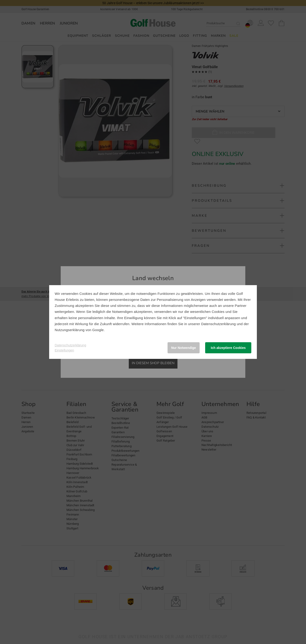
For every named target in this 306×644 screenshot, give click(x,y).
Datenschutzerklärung (219, 324)
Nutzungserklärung (70, 330)
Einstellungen (64, 350)
